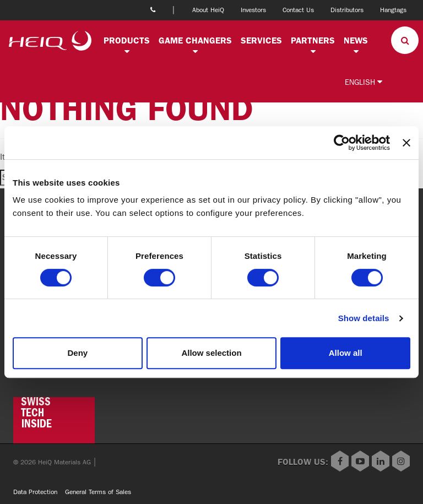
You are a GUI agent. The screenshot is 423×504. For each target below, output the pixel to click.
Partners (313, 40)
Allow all (346, 353)
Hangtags (393, 10)
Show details (364, 318)
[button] (127, 52)
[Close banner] (406, 143)
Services (261, 40)
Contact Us (298, 10)
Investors (253, 10)
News (356, 40)
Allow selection (211, 353)
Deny (77, 353)
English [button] (364, 82)
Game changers (195, 40)
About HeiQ (208, 10)
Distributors (347, 10)
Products (127, 40)
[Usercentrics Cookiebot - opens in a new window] (342, 143)
